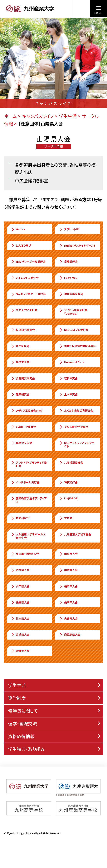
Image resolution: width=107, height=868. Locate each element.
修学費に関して (23, 711)
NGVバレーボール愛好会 (28, 262)
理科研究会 (68, 378)
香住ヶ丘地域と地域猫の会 (77, 346)
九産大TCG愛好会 (24, 310)
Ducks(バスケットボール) (77, 245)
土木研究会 (68, 394)
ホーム (11, 116)
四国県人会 (20, 570)
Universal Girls (71, 362)
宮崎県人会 (20, 635)
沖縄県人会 (20, 651)
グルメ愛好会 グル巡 (73, 427)
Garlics (18, 229)
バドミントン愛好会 (25, 278)
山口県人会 (20, 586)
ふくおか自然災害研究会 (76, 411)
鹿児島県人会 (70, 635)
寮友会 (66, 518)
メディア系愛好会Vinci (27, 411)
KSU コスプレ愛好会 (74, 330)
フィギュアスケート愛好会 (28, 294)
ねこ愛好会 (20, 346)
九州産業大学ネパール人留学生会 (28, 536)
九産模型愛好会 (71, 463)
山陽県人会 (68, 554)
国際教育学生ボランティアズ (29, 500)
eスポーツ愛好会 (23, 427)
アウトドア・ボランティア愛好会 (29, 464)
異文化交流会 (21, 443)
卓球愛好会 (68, 262)
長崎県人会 (68, 602)
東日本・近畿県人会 (25, 554)
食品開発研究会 (23, 378)
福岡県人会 (68, 586)
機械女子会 (20, 362)
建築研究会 (20, 394)
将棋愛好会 (68, 482)
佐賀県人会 (20, 602)
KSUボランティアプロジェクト (77, 445)
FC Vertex (68, 278)
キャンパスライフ (38, 116)
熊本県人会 (20, 618)
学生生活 (68, 116)
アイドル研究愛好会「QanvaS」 (73, 312)
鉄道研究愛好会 (23, 330)
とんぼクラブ (21, 245)
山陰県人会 (68, 570)
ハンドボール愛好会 (25, 482)
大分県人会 (68, 618)
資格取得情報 (21, 736)
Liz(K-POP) (69, 498)
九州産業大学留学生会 (75, 534)
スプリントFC (69, 229)
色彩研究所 (20, 518)
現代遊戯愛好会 (71, 294)
